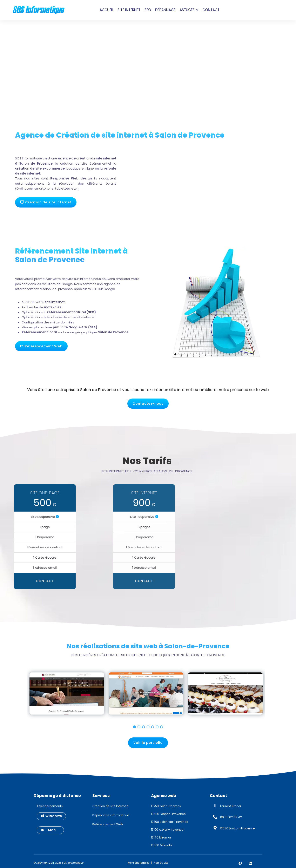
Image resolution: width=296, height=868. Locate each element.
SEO (148, 10)
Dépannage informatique (111, 815)
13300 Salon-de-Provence (170, 822)
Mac (51, 830)
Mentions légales (139, 863)
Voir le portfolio (148, 743)
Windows (52, 816)
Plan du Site (161, 863)
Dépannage (165, 10)
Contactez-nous (148, 404)
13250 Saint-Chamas (166, 806)
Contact (211, 10)
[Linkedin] (250, 863)
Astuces (187, 10)
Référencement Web (41, 346)
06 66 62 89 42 (231, 817)
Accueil (106, 10)
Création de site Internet (110, 806)
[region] (148, 696)
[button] (134, 727)
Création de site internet (46, 202)
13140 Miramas (161, 837)
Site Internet (129, 10)
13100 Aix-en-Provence (167, 830)
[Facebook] (240, 863)
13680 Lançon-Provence (168, 814)
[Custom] (261, 863)
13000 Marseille (162, 845)
